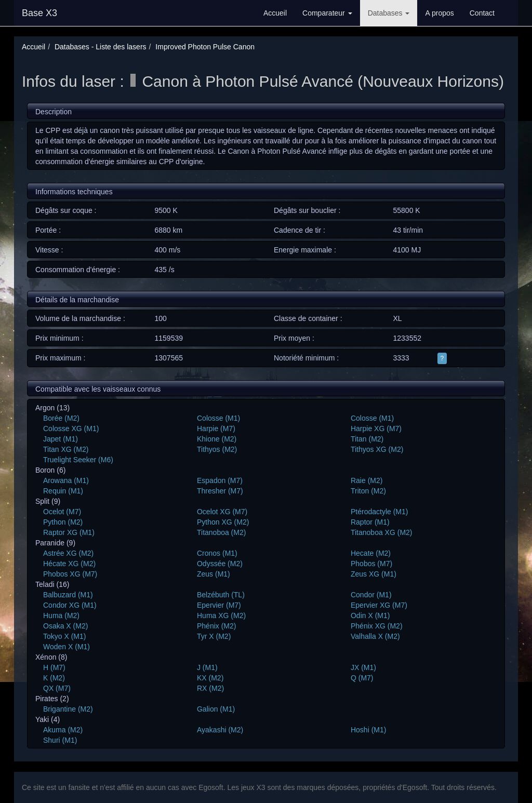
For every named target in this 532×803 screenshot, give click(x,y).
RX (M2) (210, 688)
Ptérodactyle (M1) (379, 512)
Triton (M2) (368, 491)
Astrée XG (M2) (68, 553)
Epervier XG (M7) (379, 605)
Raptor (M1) (370, 522)
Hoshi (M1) (368, 730)
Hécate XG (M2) (69, 564)
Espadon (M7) (220, 480)
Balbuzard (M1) (68, 595)
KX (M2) (210, 678)
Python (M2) (63, 522)
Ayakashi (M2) (220, 730)
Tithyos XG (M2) (377, 449)
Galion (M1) (216, 709)
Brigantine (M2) (68, 709)
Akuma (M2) (63, 730)
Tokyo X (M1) (64, 636)
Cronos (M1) (217, 553)
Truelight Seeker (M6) (78, 460)
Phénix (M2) (216, 626)
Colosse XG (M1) (71, 429)
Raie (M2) (367, 480)
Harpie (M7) (216, 429)
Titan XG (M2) (66, 449)
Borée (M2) (61, 418)
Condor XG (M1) (70, 605)
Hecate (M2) (371, 553)
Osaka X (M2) (65, 626)
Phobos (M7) (371, 564)
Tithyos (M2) (217, 449)
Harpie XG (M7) (376, 429)
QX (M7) (57, 688)
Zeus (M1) (214, 574)
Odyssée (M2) (220, 564)
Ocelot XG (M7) (222, 512)
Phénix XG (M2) (377, 626)
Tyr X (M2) (214, 636)
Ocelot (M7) (62, 512)
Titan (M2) (367, 439)
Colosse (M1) (218, 418)
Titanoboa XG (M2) (382, 532)
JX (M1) (363, 667)
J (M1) (207, 667)
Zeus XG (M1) (374, 574)
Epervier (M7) (219, 605)
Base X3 (39, 13)
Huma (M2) (61, 615)
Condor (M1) (371, 595)
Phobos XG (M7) (70, 574)
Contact (482, 13)
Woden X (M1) (66, 647)
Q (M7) (362, 678)
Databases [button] (389, 13)
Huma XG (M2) (221, 615)
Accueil (275, 13)
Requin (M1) (63, 491)
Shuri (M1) (60, 740)
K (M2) (54, 678)
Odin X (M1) (370, 615)
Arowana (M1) (66, 480)
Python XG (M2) (223, 522)
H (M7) (54, 667)
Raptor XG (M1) (69, 532)
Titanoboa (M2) (221, 532)
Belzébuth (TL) (221, 595)
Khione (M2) (217, 439)
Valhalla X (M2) (375, 636)
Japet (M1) (61, 439)
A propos (439, 13)
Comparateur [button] (327, 13)
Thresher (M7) (220, 491)
